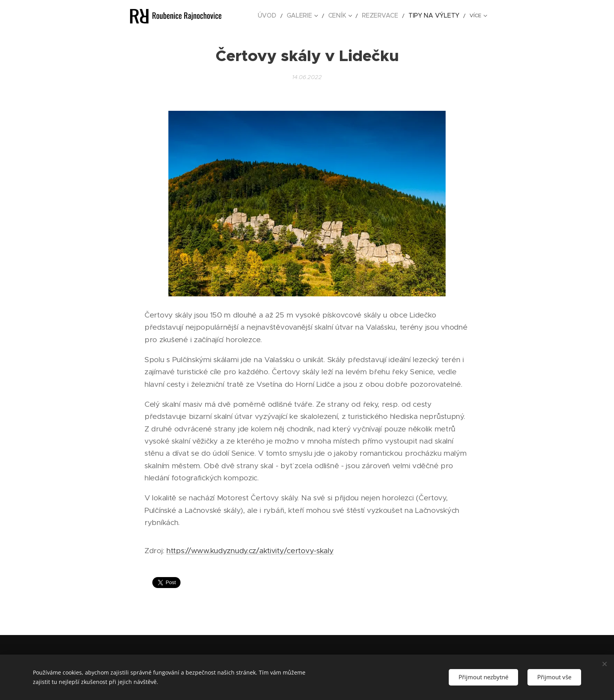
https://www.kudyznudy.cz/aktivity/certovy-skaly (250, 551)
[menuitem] (291, 16)
